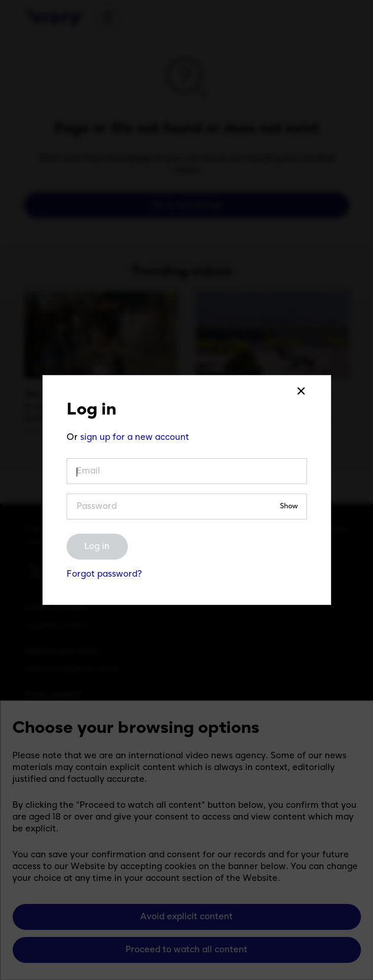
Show (289, 507)
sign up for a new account (135, 438)
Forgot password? (104, 575)
